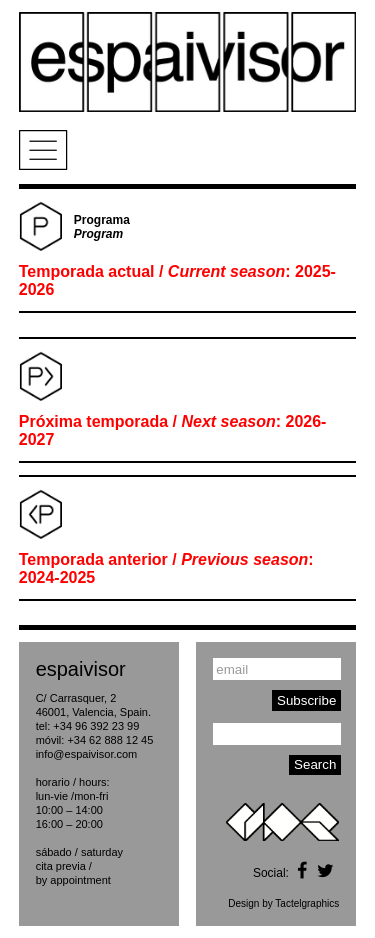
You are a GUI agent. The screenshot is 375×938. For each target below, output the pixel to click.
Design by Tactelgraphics (283, 903)
